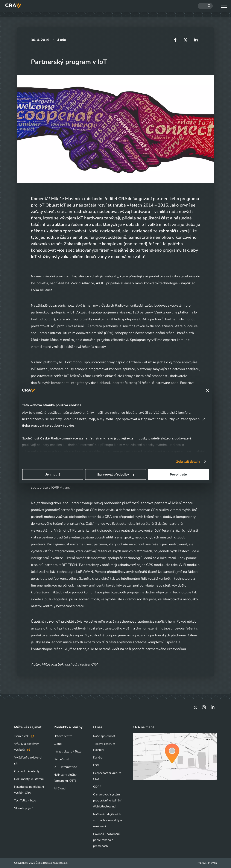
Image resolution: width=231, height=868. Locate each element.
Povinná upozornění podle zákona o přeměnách (106, 840)
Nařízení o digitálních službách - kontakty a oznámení (107, 820)
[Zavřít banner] (207, 390)
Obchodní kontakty (27, 771)
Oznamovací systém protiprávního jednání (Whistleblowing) (107, 800)
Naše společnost (104, 736)
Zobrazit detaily (188, 461)
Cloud (58, 744)
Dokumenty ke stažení (29, 779)
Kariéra (98, 758)
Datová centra (63, 736)
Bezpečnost (61, 759)
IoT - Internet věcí (65, 767)
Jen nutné (53, 474)
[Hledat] (205, 6)
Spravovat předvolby (116, 474)
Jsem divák (24, 736)
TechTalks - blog (25, 800)
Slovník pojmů (24, 808)
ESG (96, 765)
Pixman (213, 863)
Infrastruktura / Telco (68, 752)
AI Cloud (60, 788)
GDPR (97, 787)
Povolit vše (178, 474)
